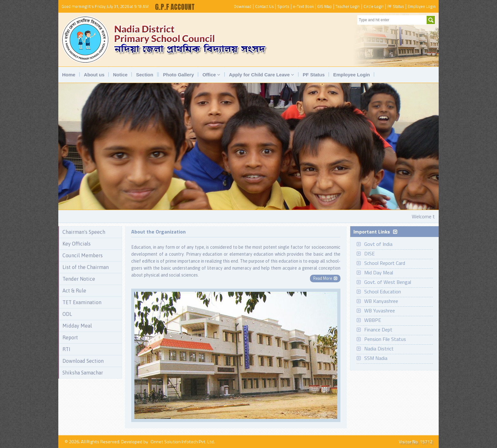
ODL (67, 314)
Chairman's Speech (84, 232)
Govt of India (378, 244)
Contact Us (265, 6)
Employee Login (422, 6)
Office (212, 75)
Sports (283, 6)
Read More (325, 278)
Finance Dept (378, 330)
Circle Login (374, 6)
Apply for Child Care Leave (261, 75)
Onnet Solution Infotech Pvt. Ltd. (183, 442)
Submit (431, 20)
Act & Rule (74, 291)
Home (69, 75)
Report (70, 337)
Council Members (83, 255)
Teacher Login (348, 6)
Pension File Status (385, 339)
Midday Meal (77, 326)
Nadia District (379, 349)
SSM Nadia (376, 358)
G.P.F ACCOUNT (175, 7)
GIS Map (325, 6)
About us (94, 75)
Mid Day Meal (379, 272)
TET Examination (82, 302)
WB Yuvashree (380, 310)
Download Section (83, 361)
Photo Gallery (178, 75)
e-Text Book (303, 6)
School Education (383, 291)
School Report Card (385, 263)
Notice (120, 75)
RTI (66, 349)
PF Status (396, 6)
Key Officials (77, 244)
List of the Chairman (86, 267)
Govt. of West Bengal (388, 282)
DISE (369, 253)
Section (145, 75)
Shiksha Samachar (83, 373)
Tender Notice (79, 279)
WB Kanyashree (381, 301)
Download (243, 6)
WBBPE (373, 320)
